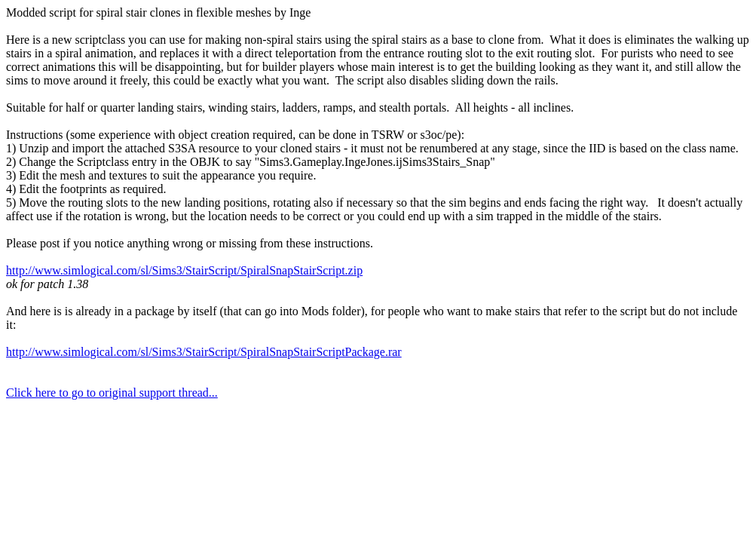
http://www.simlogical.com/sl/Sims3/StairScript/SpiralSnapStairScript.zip (184, 270)
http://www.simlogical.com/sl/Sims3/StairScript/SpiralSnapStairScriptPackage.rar (204, 352)
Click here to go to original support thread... (112, 393)
